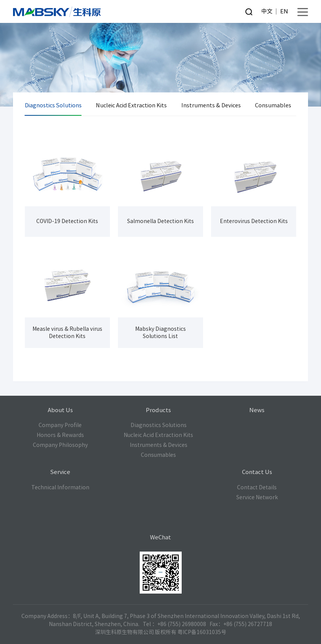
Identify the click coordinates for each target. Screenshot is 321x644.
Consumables (273, 105)
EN (284, 11)
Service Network (257, 497)
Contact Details (257, 487)
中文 (267, 11)
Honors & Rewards (60, 435)
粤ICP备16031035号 (202, 632)
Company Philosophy (60, 445)
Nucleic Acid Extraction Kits (131, 105)
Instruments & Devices (211, 105)
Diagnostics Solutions (53, 105)
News (257, 410)
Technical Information (60, 487)
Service (60, 472)
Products (158, 410)
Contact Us (257, 472)
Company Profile (60, 425)
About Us (60, 410)
